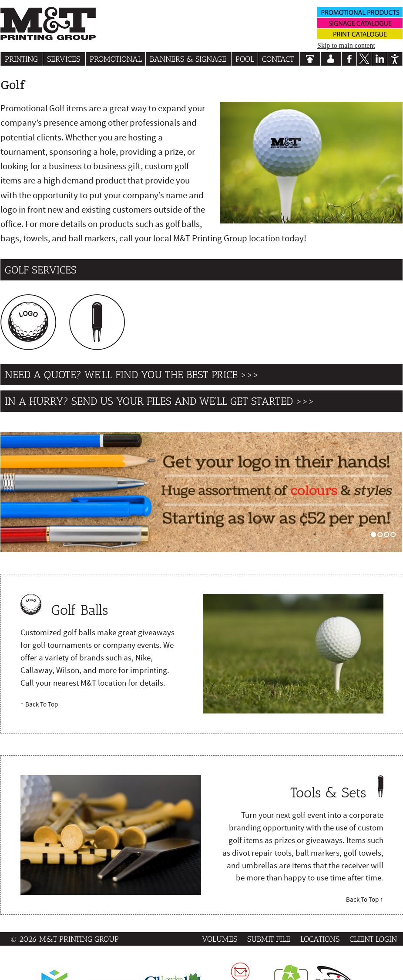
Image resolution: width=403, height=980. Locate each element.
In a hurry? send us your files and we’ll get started (149, 401)
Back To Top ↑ (365, 900)
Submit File (269, 939)
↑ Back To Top (39, 704)
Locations (320, 939)
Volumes (220, 939)
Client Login (373, 939)
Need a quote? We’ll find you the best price (121, 375)
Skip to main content (346, 45)
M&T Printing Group (79, 939)
